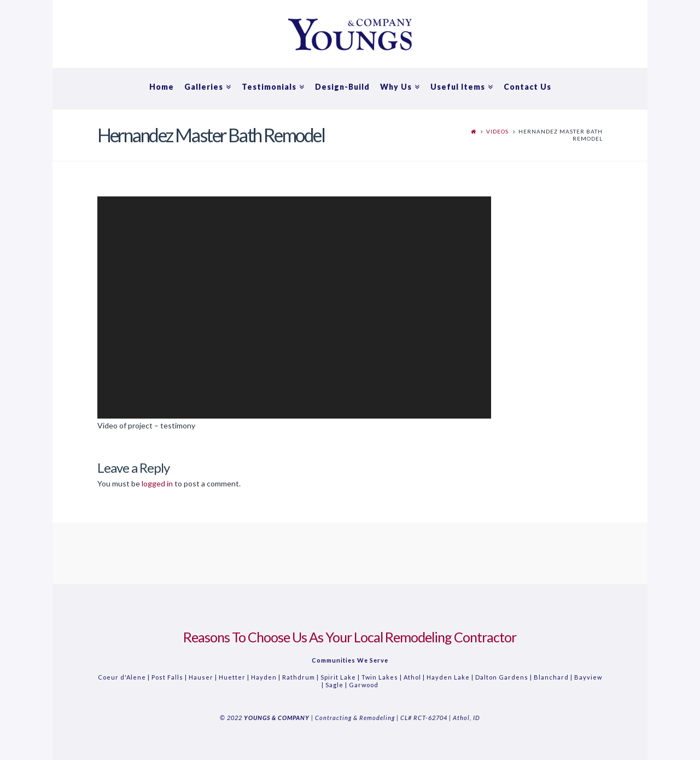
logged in (157, 483)
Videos (497, 131)
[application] (294, 308)
